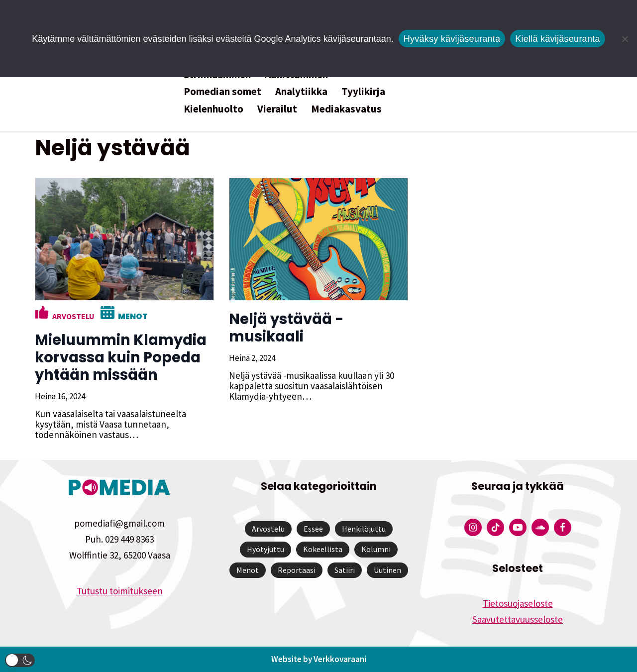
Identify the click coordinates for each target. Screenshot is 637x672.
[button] (20, 660)
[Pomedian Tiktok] (495, 527)
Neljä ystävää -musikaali (286, 328)
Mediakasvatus (346, 109)
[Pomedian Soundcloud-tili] (540, 527)
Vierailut (277, 109)
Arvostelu (73, 316)
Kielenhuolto (213, 109)
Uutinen (387, 570)
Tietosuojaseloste (518, 603)
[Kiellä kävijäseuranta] (625, 39)
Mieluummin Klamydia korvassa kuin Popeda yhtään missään (121, 357)
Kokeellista (323, 549)
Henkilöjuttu (364, 529)
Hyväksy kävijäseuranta (452, 39)
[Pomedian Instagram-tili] (473, 527)
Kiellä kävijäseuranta (557, 39)
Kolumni (376, 549)
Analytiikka (301, 91)
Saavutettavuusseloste (518, 619)
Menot (133, 316)
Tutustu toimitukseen (120, 591)
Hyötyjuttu (265, 549)
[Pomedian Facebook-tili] (563, 527)
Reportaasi (297, 570)
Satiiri (345, 570)
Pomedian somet (222, 91)
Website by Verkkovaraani (319, 659)
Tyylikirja (363, 91)
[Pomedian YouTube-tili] (518, 527)
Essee (313, 529)
